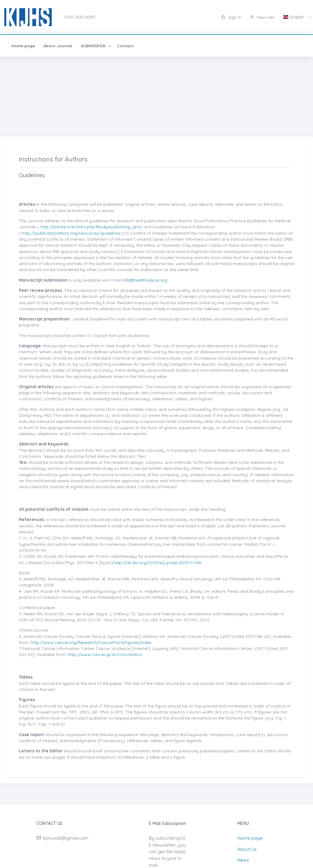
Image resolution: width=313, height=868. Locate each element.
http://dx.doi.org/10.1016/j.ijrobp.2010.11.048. (158, 563)
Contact (125, 46)
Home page (23, 46)
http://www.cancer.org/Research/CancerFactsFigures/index (91, 642)
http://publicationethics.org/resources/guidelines (71, 233)
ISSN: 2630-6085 (80, 17)
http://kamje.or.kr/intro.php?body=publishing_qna (90, 227)
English (294, 17)
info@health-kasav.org (145, 280)
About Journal (58, 46)
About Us (247, 849)
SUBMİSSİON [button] (94, 46)
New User (262, 17)
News (243, 860)
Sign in (231, 17)
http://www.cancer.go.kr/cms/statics (105, 654)
